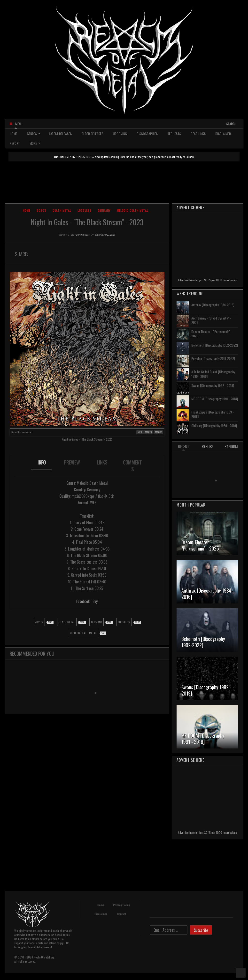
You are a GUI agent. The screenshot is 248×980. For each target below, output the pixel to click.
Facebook (83, 601)
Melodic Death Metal (132, 210)
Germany (104, 210)
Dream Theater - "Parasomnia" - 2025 (212, 334)
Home (27, 210)
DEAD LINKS (198, 134)
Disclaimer (101, 914)
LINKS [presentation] (102, 462)
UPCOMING (120, 134)
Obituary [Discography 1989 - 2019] (214, 425)
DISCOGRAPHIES (147, 134)
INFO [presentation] (42, 462)
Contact (121, 914)
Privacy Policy (121, 905)
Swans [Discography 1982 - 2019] (213, 385)
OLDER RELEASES (92, 134)
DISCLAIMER (223, 134)
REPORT (15, 143)
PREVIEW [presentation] (72, 462)
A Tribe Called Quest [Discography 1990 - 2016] (213, 374)
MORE (35, 143)
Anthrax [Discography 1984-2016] (213, 305)
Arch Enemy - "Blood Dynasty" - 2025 (211, 320)
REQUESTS (174, 134)
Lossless (85, 210)
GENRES (34, 134)
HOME (13, 134)
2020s (41, 210)
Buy (95, 601)
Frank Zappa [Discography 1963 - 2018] (213, 414)
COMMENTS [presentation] (132, 466)
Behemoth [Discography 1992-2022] (215, 345)
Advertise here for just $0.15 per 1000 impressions (207, 280)
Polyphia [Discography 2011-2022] (213, 358)
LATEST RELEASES (60, 134)
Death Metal (62, 210)
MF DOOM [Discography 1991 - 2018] (215, 399)
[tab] (42, 466)
